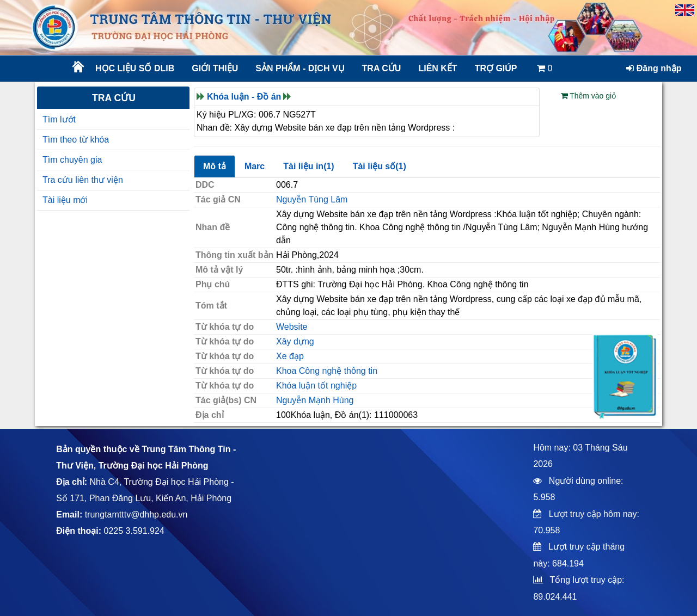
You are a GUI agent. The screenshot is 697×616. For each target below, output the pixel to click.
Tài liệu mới (65, 200)
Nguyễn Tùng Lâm (312, 199)
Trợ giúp (496, 68)
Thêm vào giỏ (589, 96)
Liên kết (438, 68)
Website (292, 327)
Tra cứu (382, 68)
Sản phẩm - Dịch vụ (299, 68)
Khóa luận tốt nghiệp (316, 386)
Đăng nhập (654, 68)
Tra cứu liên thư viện (83, 180)
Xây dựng (295, 341)
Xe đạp (290, 356)
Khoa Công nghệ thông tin (327, 371)
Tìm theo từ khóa (76, 140)
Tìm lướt (59, 119)
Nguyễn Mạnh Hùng (315, 400)
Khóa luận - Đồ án (244, 97)
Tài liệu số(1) (380, 166)
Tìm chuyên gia (72, 160)
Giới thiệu (215, 68)
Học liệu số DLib (135, 68)
